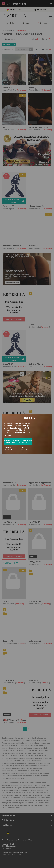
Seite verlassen (24, 448)
